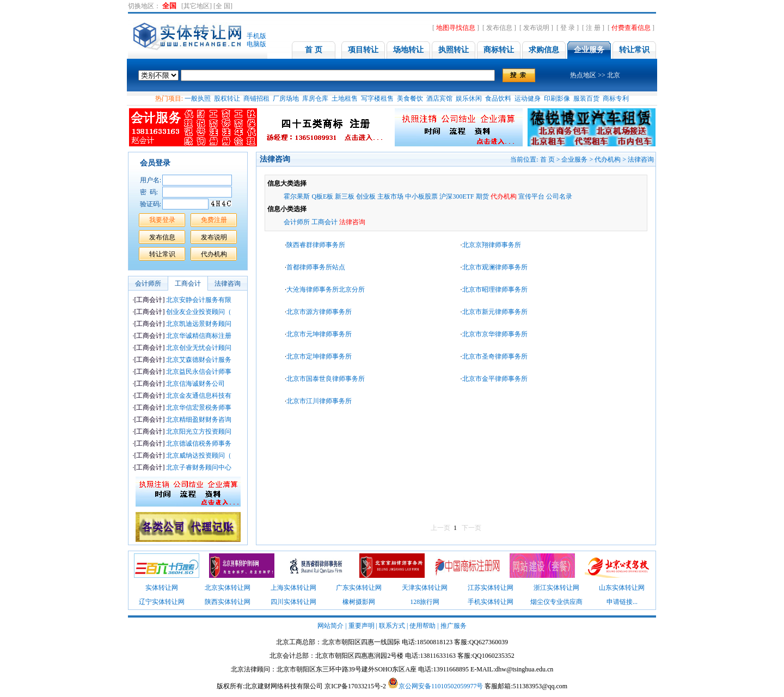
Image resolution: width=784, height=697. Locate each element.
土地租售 (345, 98)
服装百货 (586, 98)
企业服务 (574, 159)
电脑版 (256, 44)
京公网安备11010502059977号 (441, 686)
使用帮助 (422, 626)
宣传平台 (531, 196)
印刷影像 (557, 98)
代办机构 (608, 159)
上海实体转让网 (293, 588)
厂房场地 (286, 98)
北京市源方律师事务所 (319, 312)
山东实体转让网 (622, 588)
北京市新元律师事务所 (496, 312)
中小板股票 (421, 196)
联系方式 (392, 626)
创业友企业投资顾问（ (183, 312)
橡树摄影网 (359, 602)
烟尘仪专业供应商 (556, 602)
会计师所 (297, 222)
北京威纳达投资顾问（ (183, 455)
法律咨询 (641, 159)
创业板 (366, 196)
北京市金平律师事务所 (495, 379)
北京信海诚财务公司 (179, 384)
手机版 (256, 36)
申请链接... (622, 602)
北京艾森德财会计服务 (183, 360)
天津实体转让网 (425, 588)
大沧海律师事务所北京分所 (326, 289)
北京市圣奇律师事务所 (496, 356)
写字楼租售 (377, 98)
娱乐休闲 (469, 98)
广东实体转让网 (359, 588)
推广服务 (454, 626)
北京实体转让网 (228, 588)
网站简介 (330, 626)
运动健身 (528, 98)
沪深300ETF (457, 196)
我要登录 (162, 220)
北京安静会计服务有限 (183, 300)
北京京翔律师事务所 (492, 245)
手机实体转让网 (491, 602)
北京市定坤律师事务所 (320, 356)
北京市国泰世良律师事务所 (326, 379)
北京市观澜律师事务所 (495, 267)
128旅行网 (425, 602)
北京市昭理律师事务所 (495, 289)
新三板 (345, 196)
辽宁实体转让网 (162, 602)
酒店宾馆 (439, 98)
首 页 (547, 159)
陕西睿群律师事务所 (316, 245)
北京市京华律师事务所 (496, 334)
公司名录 (559, 196)
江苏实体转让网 (491, 588)
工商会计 (324, 222)
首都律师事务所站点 (316, 267)
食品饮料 (498, 98)
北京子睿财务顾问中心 (183, 467)
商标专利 (616, 98)
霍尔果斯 (297, 196)
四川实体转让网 (293, 602)
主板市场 (390, 196)
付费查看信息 (631, 28)
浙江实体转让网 (556, 588)
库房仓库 (315, 98)
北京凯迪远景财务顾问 (183, 324)
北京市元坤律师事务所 (319, 334)
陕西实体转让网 (228, 602)
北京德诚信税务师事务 (183, 443)
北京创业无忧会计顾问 (183, 348)
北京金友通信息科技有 (183, 396)
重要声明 (362, 626)
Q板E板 (322, 196)
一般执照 (198, 98)
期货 (482, 196)
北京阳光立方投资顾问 (183, 431)
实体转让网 (162, 588)
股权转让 (227, 98)
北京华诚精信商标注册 (183, 336)
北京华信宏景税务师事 (183, 408)
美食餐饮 (410, 98)
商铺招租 (256, 98)
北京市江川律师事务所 (319, 401)
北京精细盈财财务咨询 (183, 420)
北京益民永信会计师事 (183, 372)
